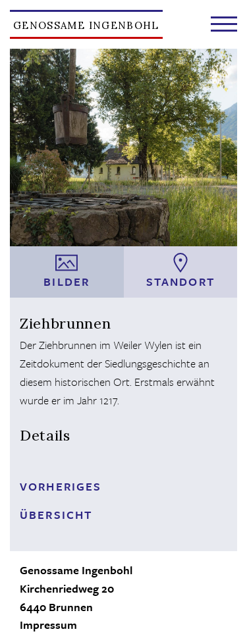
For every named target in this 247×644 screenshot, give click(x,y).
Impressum (48, 625)
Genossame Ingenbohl (86, 25)
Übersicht (56, 515)
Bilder (67, 271)
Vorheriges (61, 486)
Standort (180, 271)
